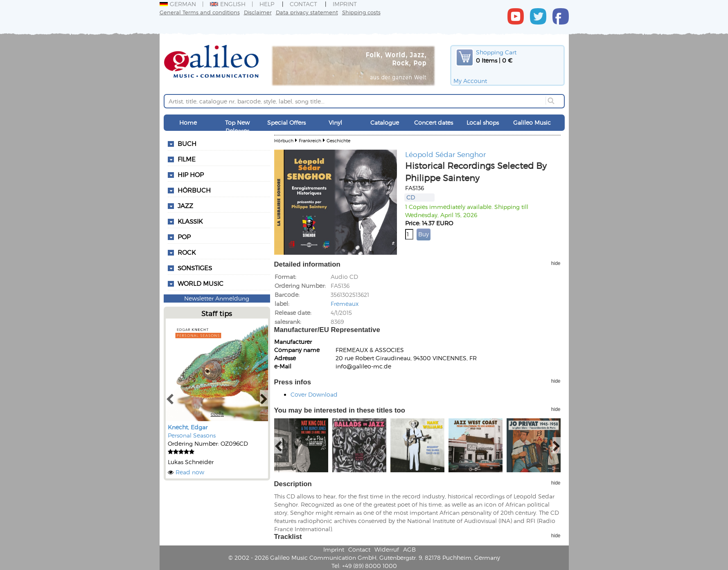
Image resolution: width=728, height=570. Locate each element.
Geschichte (338, 140)
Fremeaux (345, 304)
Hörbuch (194, 190)
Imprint (345, 4)
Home (188, 122)
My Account (470, 81)
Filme (187, 159)
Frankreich (310, 140)
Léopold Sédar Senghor (445, 154)
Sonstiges (195, 268)
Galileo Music (532, 122)
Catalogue (385, 122)
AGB (409, 549)
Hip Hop (191, 175)
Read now (190, 472)
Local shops (483, 122)
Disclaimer (258, 12)
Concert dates (434, 122)
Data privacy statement (307, 12)
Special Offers (286, 122)
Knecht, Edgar (188, 427)
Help (267, 4)
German (178, 4)
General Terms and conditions (200, 12)
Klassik (190, 221)
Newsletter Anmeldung (217, 298)
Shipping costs (361, 12)
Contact (303, 4)
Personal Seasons (192, 435)
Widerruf (387, 549)
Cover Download (314, 394)
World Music (201, 283)
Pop (184, 237)
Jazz (185, 206)
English (228, 4)
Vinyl (335, 122)
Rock (187, 252)
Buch (187, 144)
